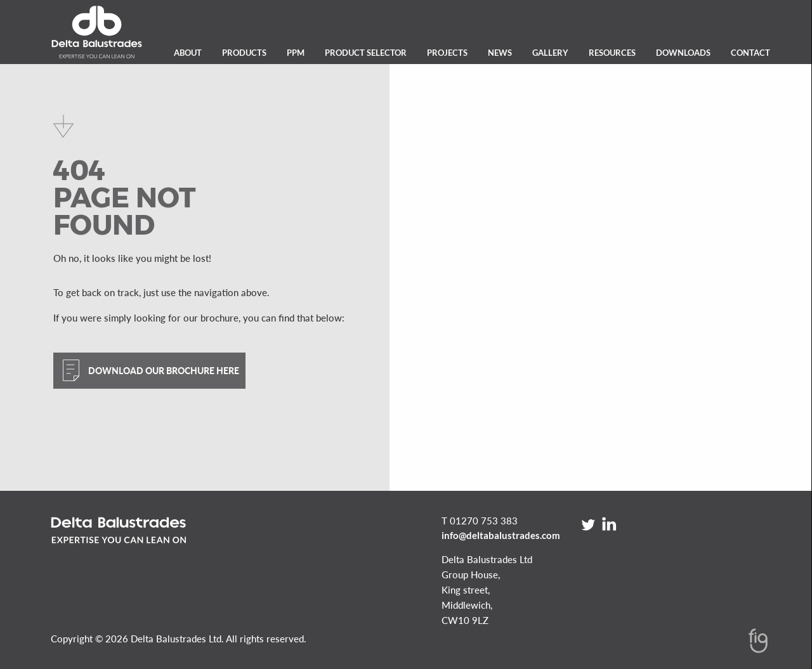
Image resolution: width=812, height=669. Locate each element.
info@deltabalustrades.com (501, 535)
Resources (612, 53)
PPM (296, 53)
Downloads (683, 53)
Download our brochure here (164, 371)
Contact (750, 53)
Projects (447, 53)
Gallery (550, 53)
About (188, 53)
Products (244, 53)
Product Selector (366, 53)
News (500, 53)
